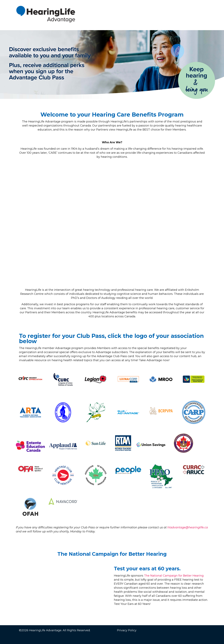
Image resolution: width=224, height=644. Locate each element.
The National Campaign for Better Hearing (174, 576)
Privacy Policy (127, 630)
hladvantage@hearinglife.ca (188, 527)
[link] (151, 445)
